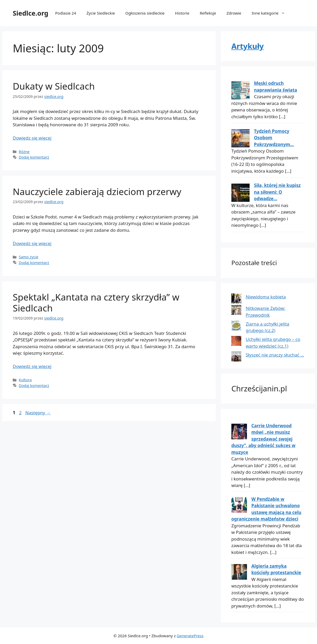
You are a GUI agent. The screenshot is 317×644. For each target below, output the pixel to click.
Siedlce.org (31, 13)
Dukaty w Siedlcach (54, 86)
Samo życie (28, 257)
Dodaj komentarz (34, 157)
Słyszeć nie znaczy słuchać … (275, 355)
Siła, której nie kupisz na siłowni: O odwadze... (277, 192)
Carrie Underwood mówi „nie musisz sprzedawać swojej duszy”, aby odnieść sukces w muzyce (264, 439)
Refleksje (208, 13)
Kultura (25, 380)
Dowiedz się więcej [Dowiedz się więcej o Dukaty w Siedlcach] (32, 138)
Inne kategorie (271, 13)
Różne (24, 152)
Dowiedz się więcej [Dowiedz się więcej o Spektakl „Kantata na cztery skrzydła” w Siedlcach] (32, 366)
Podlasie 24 (66, 13)
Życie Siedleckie (101, 13)
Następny (38, 413)
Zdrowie (234, 13)
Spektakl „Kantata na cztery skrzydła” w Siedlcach (96, 302)
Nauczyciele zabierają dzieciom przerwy (97, 192)
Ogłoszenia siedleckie (145, 13)
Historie (182, 13)
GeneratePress (190, 636)
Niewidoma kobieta (266, 297)
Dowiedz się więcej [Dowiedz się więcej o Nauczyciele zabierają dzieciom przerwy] (32, 243)
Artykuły (248, 46)
